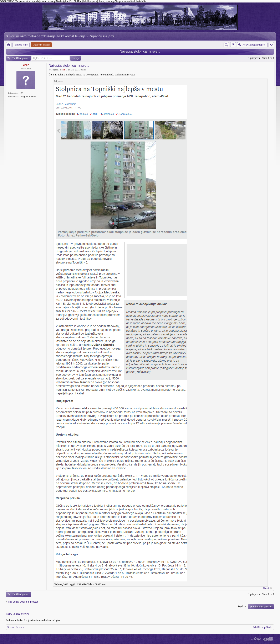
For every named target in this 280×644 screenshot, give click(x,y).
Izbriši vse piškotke (263, 627)
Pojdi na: (242, 606)
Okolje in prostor (262, 606)
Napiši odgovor (20, 58)
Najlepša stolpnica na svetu (140, 51)
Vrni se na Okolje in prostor (23, 602)
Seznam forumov (16, 627)
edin (26, 65)
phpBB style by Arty (255, 639)
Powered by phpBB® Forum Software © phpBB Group (268, 639)
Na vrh (266, 588)
